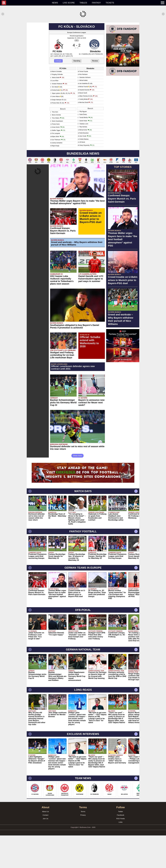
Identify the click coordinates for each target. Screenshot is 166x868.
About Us (45, 844)
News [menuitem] (55, 3)
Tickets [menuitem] (110, 3)
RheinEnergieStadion (77, 68)
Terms (83, 844)
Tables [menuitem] (83, 3)
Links (120, 855)
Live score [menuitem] (69, 3)
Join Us (45, 851)
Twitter (121, 844)
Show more (78, 488)
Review (95, 93)
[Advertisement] (83, 38)
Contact (45, 848)
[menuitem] (26, 3)
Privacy (83, 848)
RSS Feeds (121, 851)
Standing (77, 93)
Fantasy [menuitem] (96, 3)
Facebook (121, 848)
